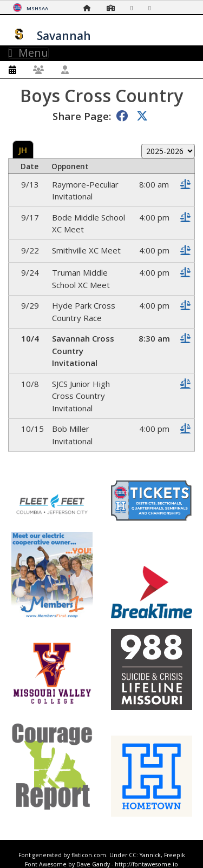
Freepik (175, 855)
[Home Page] (90, 8)
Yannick (150, 855)
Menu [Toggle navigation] (28, 53)
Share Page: (82, 116)
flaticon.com (89, 855)
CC (133, 855)
